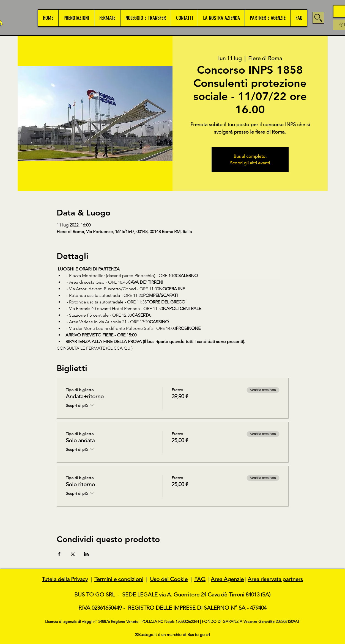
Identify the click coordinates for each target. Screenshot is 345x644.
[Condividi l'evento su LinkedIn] (86, 554)
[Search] (318, 18)
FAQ (200, 579)
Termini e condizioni (119, 579)
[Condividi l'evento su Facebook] (59, 554)
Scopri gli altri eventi (250, 163)
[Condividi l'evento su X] (73, 554)
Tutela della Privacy (65, 579)
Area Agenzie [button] (227, 579)
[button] (76, 18)
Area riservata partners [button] (275, 579)
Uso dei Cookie (169, 579)
